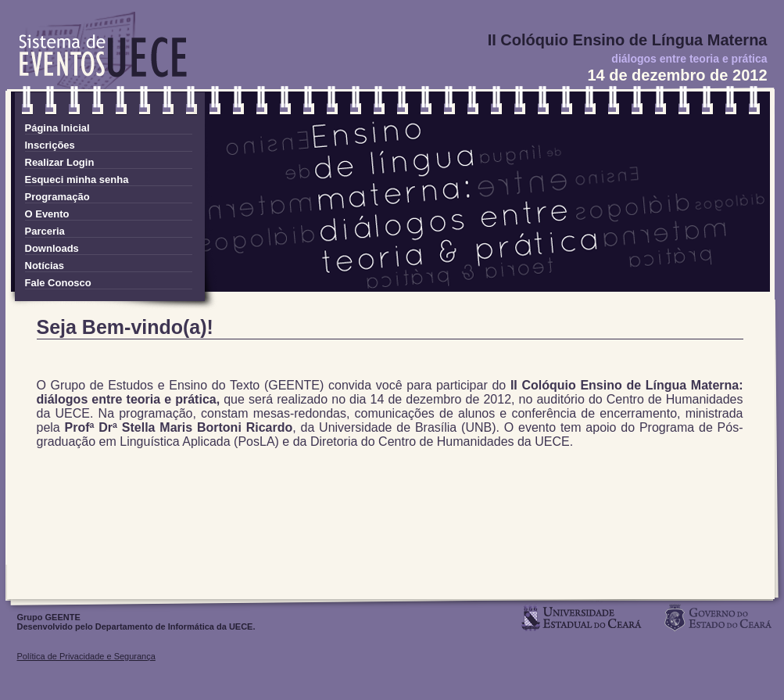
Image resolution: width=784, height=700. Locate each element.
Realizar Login (60, 162)
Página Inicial (57, 128)
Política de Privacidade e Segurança (86, 656)
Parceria (45, 231)
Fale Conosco (58, 283)
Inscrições (50, 145)
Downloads (52, 248)
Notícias (45, 266)
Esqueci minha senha (77, 179)
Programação (57, 197)
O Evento (47, 214)
